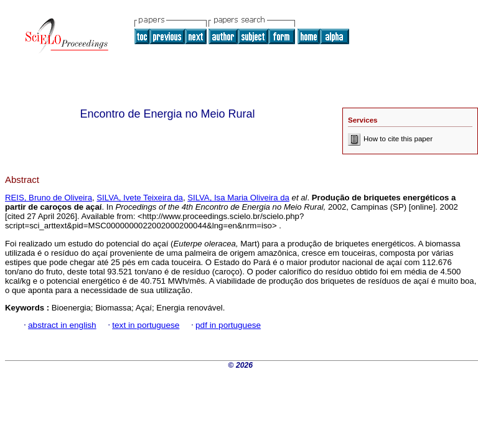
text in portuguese (146, 325)
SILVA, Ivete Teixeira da (140, 198)
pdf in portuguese (228, 325)
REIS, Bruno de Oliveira (49, 198)
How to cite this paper (390, 139)
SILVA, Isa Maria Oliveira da (238, 198)
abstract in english (62, 325)
